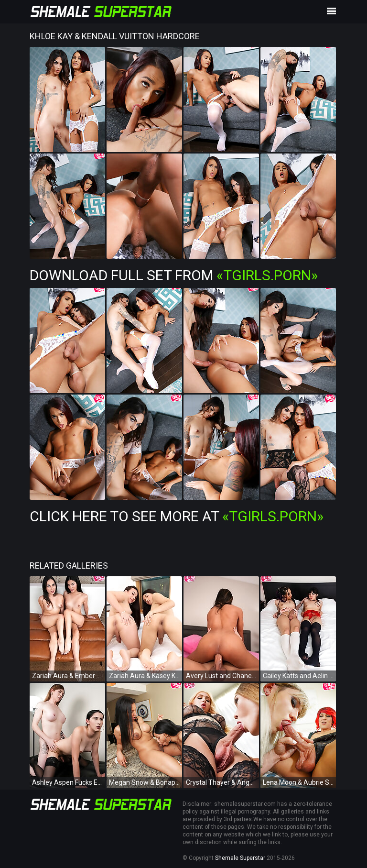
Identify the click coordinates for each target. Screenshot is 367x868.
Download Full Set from (174, 275)
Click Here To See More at (177, 516)
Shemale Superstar (240, 858)
